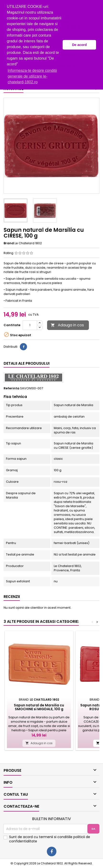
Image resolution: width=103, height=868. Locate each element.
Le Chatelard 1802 (28, 243)
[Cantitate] (30, 325)
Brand (9, 243)
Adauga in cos (67, 325)
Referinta (11, 388)
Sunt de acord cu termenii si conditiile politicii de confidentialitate (50, 839)
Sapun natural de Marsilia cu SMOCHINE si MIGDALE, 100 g (39, 707)
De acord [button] (79, 45)
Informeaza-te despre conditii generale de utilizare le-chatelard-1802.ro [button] (32, 76)
